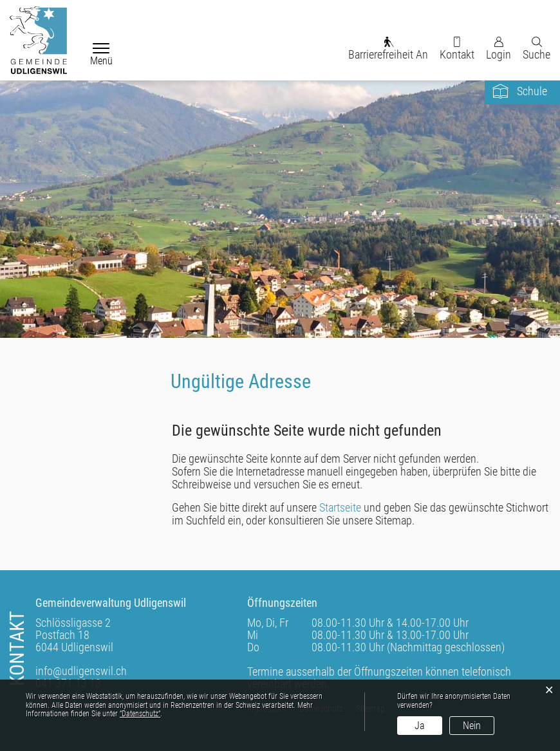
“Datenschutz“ (140, 714)
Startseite (340, 507)
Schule (532, 91)
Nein (472, 726)
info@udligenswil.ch (81, 671)
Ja (420, 726)
